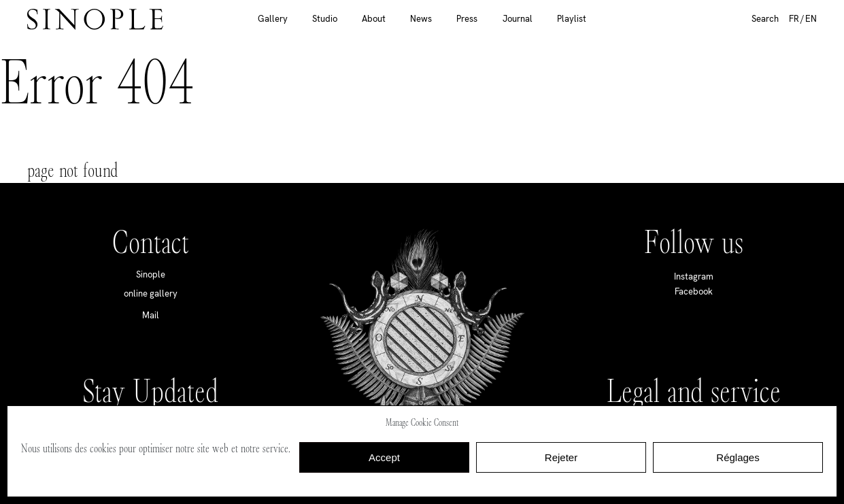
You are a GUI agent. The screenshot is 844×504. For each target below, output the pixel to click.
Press (467, 19)
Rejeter (561, 457)
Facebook (694, 291)
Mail (151, 315)
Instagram (694, 276)
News (421, 19)
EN (811, 19)
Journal (518, 19)
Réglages (738, 457)
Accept (384, 457)
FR (794, 19)
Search (765, 19)
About (374, 19)
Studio (325, 19)
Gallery (273, 19)
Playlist (572, 19)
